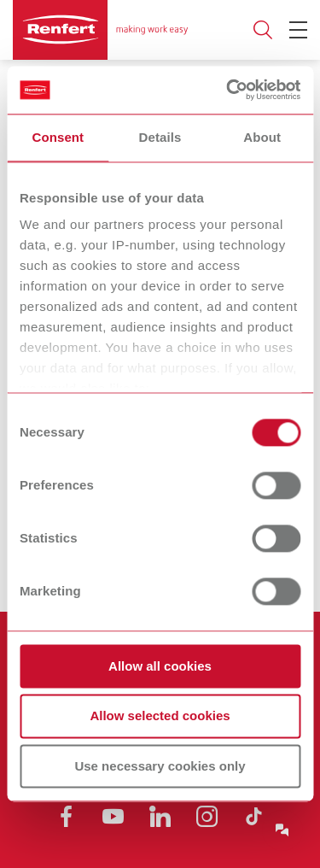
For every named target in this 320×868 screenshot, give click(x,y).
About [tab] (262, 137)
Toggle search (263, 30)
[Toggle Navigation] (298, 30)
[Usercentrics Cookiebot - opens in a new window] (228, 90)
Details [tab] (160, 137)
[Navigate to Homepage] (100, 30)
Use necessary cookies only (160, 766)
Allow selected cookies (160, 716)
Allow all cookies (160, 666)
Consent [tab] (58, 137)
